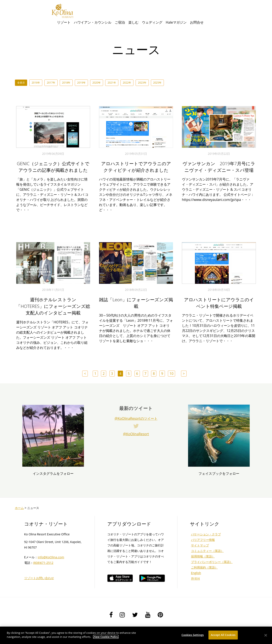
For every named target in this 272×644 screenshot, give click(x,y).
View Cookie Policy (106, 637)
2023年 (142, 83)
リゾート (64, 22)
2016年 (36, 83)
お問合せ (197, 22)
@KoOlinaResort (136, 434)
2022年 (127, 83)
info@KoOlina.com (51, 557)
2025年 (157, 83)
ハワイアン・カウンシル (93, 22)
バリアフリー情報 (203, 540)
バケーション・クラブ (206, 534)
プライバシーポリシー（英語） (212, 562)
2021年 (112, 83)
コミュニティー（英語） (207, 551)
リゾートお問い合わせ (39, 578)
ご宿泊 (120, 22)
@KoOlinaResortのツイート (136, 418)
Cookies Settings (193, 635)
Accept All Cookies (223, 635)
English (196, 573)
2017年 (51, 83)
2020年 (97, 83)
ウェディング (152, 22)
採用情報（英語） (203, 556)
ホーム (19, 508)
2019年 (81, 83)
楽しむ (133, 22)
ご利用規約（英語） (204, 567)
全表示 (21, 83)
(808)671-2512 (43, 563)
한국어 (195, 578)
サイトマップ (200, 545)
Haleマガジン (176, 22)
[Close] (266, 635)
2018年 (66, 83)
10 (171, 374)
